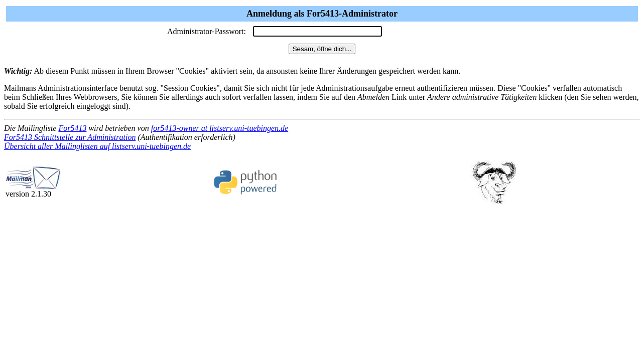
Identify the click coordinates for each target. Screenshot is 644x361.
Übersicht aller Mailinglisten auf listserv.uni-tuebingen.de (97, 146)
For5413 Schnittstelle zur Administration (70, 137)
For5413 (72, 128)
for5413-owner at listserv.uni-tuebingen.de (220, 128)
